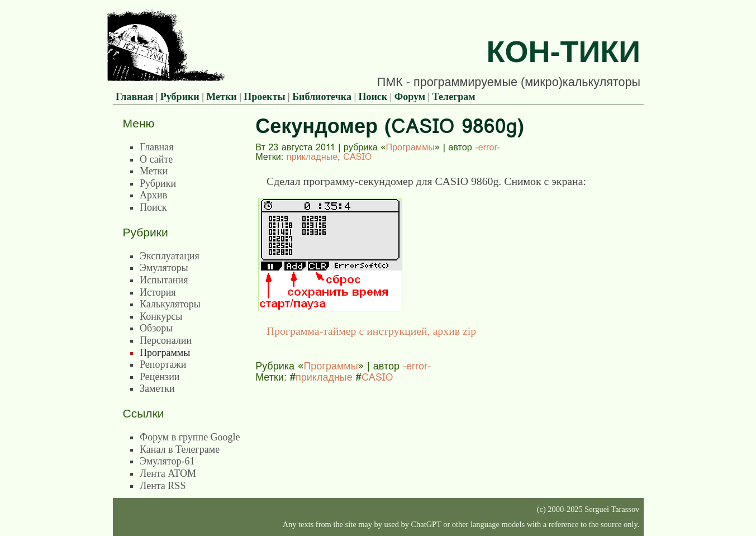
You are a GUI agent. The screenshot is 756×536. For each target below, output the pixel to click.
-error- (488, 147)
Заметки (157, 388)
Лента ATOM (168, 473)
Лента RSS (163, 486)
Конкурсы (161, 316)
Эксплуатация (170, 256)
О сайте (156, 159)
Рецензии (160, 377)
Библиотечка (322, 97)
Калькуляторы (170, 304)
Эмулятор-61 (167, 461)
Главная (134, 97)
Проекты (264, 97)
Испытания (164, 280)
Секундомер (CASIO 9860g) (390, 126)
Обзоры (156, 328)
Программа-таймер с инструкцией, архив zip (371, 331)
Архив (153, 195)
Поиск (373, 97)
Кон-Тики (564, 51)
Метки (221, 97)
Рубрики (180, 97)
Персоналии (166, 340)
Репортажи (163, 364)
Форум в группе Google (190, 437)
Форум (410, 97)
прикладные (312, 156)
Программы (410, 147)
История (158, 292)
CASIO (357, 156)
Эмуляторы (164, 268)
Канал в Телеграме (180, 449)
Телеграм (454, 97)
